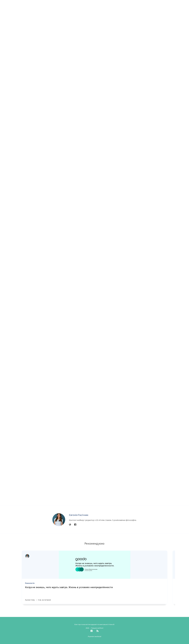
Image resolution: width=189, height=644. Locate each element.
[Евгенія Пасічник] (59, 520)
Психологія (30, 583)
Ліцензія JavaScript (95, 636)
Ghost (101, 628)
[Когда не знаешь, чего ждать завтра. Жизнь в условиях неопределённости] (95, 595)
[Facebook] (75, 525)
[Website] (70, 525)
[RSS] (98, 631)
